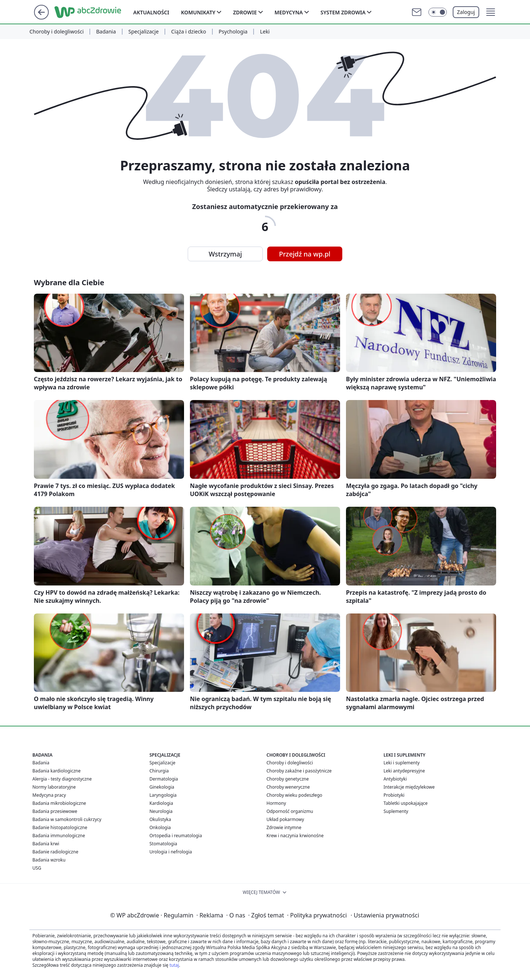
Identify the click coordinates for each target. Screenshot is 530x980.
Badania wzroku (49, 860)
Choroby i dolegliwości (56, 32)
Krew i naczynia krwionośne (295, 836)
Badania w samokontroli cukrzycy (67, 819)
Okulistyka (160, 819)
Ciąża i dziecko (189, 32)
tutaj (174, 965)
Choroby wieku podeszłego (294, 795)
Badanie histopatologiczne (60, 827)
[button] (491, 12)
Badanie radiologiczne (55, 852)
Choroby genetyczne (288, 779)
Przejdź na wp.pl (305, 254)
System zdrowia (343, 12)
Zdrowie (245, 12)
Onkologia (160, 827)
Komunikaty (198, 12)
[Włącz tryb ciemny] (438, 12)
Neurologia (161, 811)
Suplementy (396, 811)
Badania (106, 32)
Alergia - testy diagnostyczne (62, 779)
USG (37, 868)
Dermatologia (164, 779)
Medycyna (289, 12)
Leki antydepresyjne (404, 771)
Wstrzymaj (225, 254)
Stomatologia (163, 844)
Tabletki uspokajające (406, 803)
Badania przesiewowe (55, 811)
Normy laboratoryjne (54, 787)
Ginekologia (162, 787)
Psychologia (233, 32)
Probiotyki (394, 795)
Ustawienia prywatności (385, 915)
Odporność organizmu (290, 811)
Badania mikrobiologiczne (59, 803)
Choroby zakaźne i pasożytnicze (299, 771)
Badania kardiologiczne (56, 771)
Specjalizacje (144, 32)
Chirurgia (159, 771)
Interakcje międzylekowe (409, 787)
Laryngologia (163, 795)
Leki (265, 32)
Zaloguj (466, 12)
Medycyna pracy (49, 795)
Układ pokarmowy (285, 819)
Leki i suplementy (402, 763)
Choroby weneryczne (288, 787)
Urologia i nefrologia (171, 852)
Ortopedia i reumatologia (176, 836)
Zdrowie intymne (284, 827)
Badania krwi (46, 844)
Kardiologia (161, 803)
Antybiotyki (395, 779)
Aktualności (151, 12)
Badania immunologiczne (59, 836)
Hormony (276, 803)
